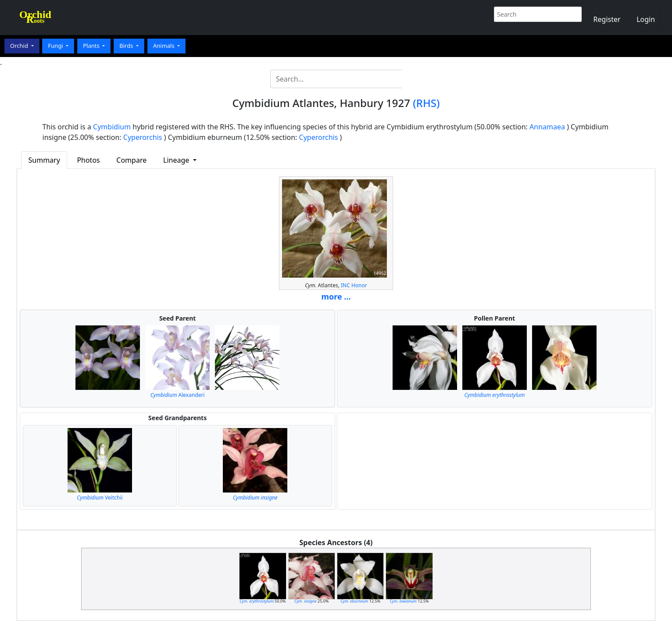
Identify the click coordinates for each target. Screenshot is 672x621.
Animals (164, 46)
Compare (131, 160)
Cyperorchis (143, 137)
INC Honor (354, 285)
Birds (127, 46)
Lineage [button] (177, 160)
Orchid (20, 46)
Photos (88, 160)
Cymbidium (112, 127)
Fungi (56, 46)
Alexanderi (178, 395)
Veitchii (100, 498)
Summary (44, 160)
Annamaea (547, 127)
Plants (92, 46)
